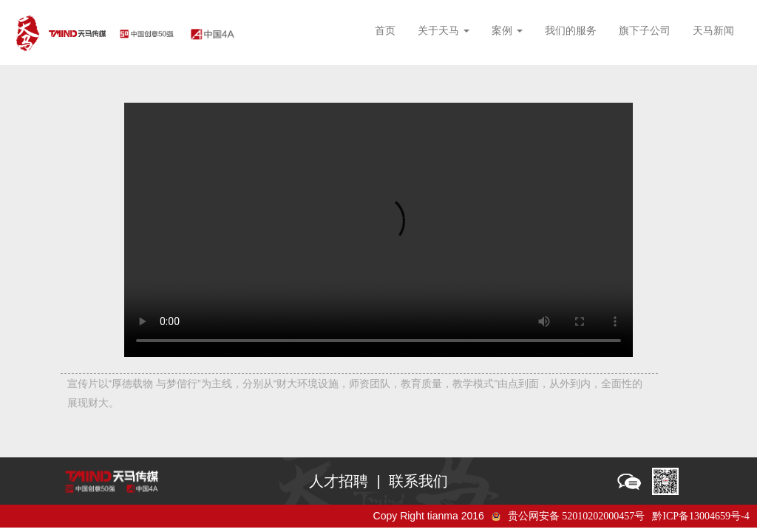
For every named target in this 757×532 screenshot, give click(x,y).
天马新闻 (713, 30)
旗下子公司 (645, 30)
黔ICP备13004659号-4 (700, 516)
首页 (385, 30)
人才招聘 (339, 481)
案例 (507, 30)
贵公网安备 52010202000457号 (577, 516)
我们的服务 (571, 30)
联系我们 (418, 481)
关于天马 (444, 30)
